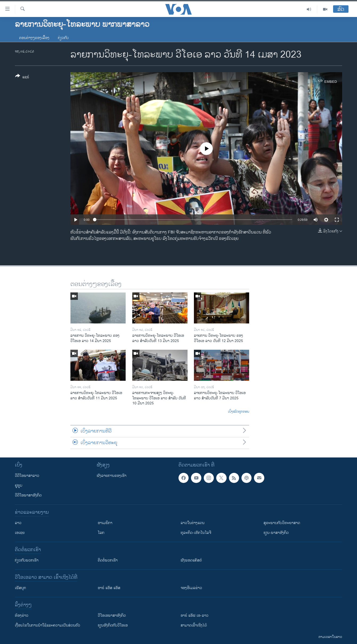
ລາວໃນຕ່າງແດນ (193, 523)
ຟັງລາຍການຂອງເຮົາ (112, 476)
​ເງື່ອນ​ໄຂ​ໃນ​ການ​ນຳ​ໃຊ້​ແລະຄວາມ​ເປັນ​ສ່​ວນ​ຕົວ (48, 625)
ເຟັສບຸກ (20, 588)
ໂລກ (101, 533)
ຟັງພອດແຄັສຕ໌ (191, 560)
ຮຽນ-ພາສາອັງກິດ (276, 533)
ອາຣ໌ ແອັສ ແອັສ (109, 588)
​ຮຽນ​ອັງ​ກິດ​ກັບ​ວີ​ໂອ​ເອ (113, 625)
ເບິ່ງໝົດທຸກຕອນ (239, 412)
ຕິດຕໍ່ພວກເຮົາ (108, 560)
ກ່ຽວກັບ (63, 38)
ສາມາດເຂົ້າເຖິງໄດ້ (194, 625)
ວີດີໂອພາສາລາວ (27, 476)
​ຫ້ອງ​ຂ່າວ (22, 615)
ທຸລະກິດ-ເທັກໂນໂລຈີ (196, 533)
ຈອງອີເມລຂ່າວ (191, 588)
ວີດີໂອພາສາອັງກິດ (28, 495)
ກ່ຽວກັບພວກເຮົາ (27, 560)
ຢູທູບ (19, 485)
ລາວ (18, 523)
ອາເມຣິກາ (105, 523)
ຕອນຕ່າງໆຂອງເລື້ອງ (34, 38)
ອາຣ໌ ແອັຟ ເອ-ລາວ (195, 615)
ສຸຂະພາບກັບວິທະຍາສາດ (282, 523)
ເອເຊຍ (20, 533)
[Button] (22, 77)
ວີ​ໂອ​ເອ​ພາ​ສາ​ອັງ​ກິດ (112, 615)
